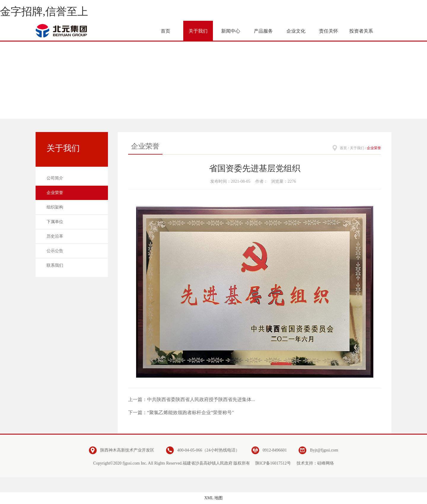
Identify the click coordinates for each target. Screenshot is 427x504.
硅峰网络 (326, 463)
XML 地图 (213, 498)
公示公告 (55, 251)
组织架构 (55, 207)
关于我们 (357, 148)
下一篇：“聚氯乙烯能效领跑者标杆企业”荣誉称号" (181, 412)
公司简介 (55, 178)
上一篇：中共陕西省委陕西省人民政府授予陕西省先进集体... (192, 399)
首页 (343, 148)
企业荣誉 (55, 193)
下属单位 (55, 222)
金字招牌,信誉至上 (44, 12)
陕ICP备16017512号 (273, 463)
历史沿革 (55, 236)
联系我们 (55, 265)
